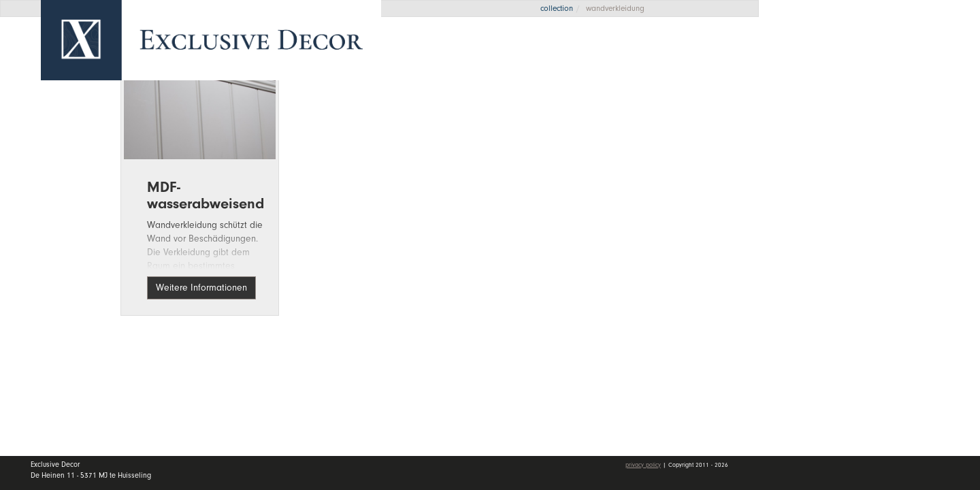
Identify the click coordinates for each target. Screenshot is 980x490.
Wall (878, 167)
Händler (878, 199)
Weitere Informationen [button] (201, 288)
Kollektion (878, 133)
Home (810, 101)
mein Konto (826, 273)
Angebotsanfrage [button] (837, 56)
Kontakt (815, 233)
